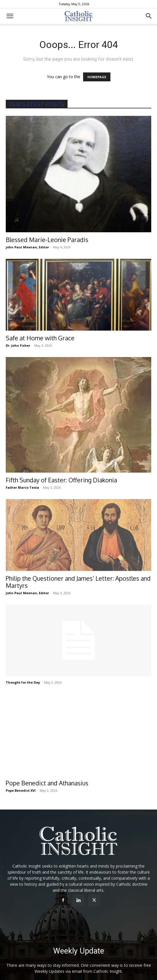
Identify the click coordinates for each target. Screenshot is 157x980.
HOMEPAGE (97, 77)
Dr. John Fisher (18, 345)
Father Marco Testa (22, 487)
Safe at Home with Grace (40, 338)
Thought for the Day (23, 682)
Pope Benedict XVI (21, 781)
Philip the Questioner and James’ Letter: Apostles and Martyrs (78, 582)
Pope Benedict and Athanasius (47, 773)
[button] (10, 16)
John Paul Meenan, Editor (27, 247)
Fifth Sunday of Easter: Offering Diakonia (61, 480)
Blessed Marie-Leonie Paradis (47, 240)
